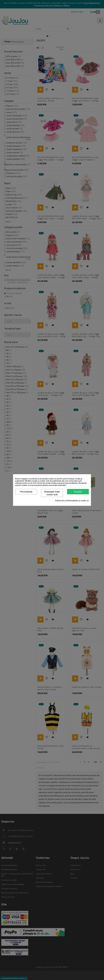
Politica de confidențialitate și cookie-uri (72, 501)
